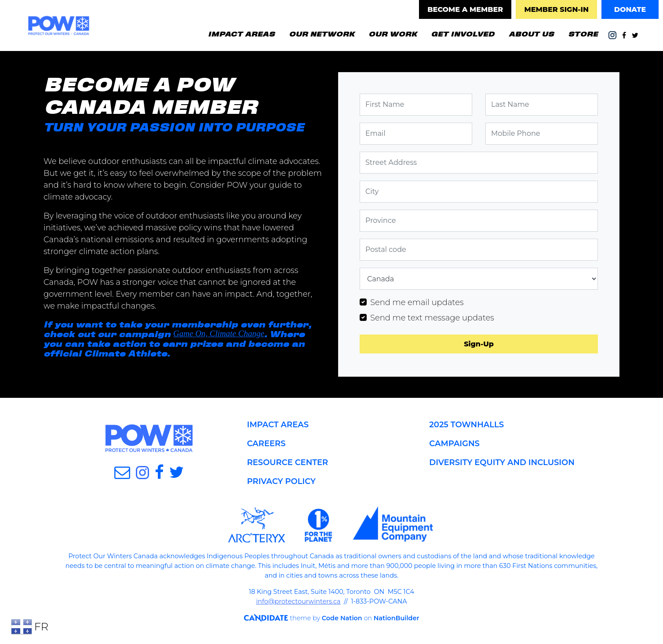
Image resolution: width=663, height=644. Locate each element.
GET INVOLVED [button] (466, 33)
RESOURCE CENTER (288, 462)
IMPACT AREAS (278, 425)
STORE (583, 33)
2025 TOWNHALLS (466, 425)
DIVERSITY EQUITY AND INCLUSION (502, 462)
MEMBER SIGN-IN (556, 9)
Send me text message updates (432, 318)
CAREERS (266, 444)
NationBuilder (394, 618)
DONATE (630, 9)
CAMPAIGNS (454, 444)
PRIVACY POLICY (281, 481)
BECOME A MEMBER (465, 9)
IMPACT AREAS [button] (241, 33)
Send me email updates (417, 302)
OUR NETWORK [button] (322, 33)
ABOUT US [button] (531, 33)
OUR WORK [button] (393, 33)
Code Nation (339, 618)
